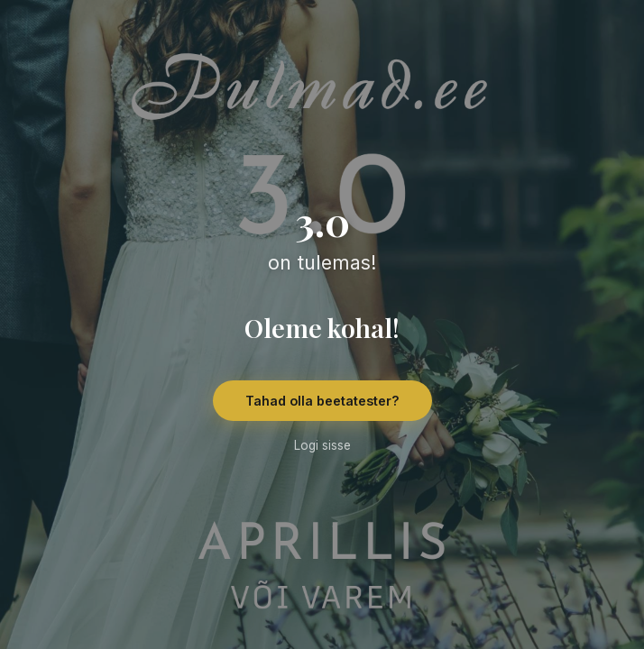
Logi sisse (322, 445)
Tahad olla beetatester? (322, 401)
